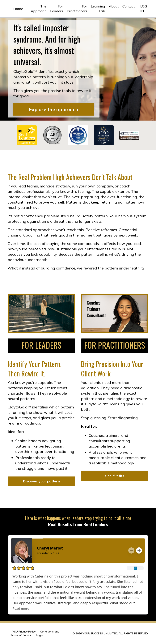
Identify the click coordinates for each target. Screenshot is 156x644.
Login (40, 635)
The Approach (39, 9)
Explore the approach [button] (54, 109)
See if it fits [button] (115, 476)
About (114, 6)
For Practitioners (77, 9)
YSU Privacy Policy (24, 632)
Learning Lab (98, 9)
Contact (129, 6)
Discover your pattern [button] (41, 481)
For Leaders (57, 9)
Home (18, 9)
